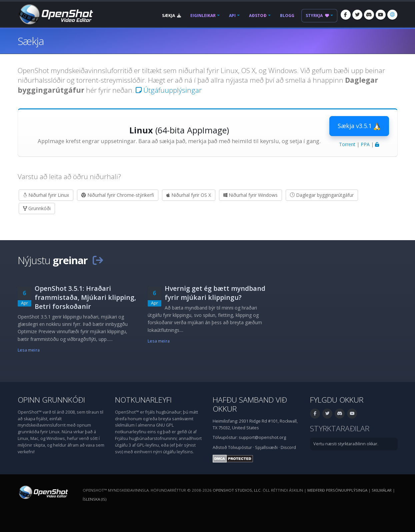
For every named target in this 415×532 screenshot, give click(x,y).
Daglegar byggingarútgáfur (322, 195)
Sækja (171, 16)
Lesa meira (29, 350)
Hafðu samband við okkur (250, 404)
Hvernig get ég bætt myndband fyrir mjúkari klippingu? (215, 293)
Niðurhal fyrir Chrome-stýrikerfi (118, 195)
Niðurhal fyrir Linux (46, 195)
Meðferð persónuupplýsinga (337, 490)
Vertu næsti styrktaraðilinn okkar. (346, 444)
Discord (288, 447)
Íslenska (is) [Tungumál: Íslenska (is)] (94, 499)
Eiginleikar (203, 16)
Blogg (287, 16)
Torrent (347, 144)
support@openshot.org (262, 437)
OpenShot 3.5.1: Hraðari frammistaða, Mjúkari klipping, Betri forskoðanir (85, 297)
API (232, 16)
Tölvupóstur (240, 447)
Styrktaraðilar (340, 428)
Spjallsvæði (266, 447)
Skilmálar (382, 490)
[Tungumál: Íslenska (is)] (392, 15)
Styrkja (317, 16)
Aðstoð (258, 16)
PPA (365, 144)
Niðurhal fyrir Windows (250, 195)
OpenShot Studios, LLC (237, 490)
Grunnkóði (37, 208)
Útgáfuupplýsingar (169, 90)
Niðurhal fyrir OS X (189, 195)
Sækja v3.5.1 (359, 126)
